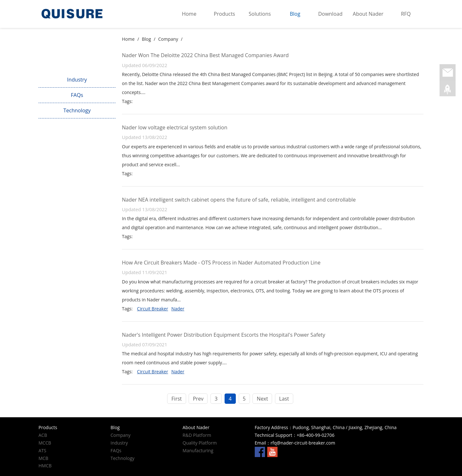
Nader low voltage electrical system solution (175, 127)
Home (189, 14)
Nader (178, 309)
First (176, 399)
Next (262, 399)
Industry (77, 80)
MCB (43, 458)
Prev (198, 399)
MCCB (45, 443)
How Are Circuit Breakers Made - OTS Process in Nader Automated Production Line (221, 263)
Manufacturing (198, 450)
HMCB (45, 466)
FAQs (77, 95)
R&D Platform (197, 435)
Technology (77, 110)
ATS (42, 450)
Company (77, 65)
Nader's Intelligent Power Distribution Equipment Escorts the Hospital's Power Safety (224, 335)
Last (284, 399)
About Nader (368, 14)
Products (224, 14)
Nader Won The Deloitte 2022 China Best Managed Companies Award (205, 55)
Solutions (260, 14)
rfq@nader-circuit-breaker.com (303, 443)
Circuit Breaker (153, 309)
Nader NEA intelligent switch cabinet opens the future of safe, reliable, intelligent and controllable (239, 200)
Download (330, 14)
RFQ (406, 14)
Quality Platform (200, 443)
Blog (295, 14)
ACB (43, 435)
